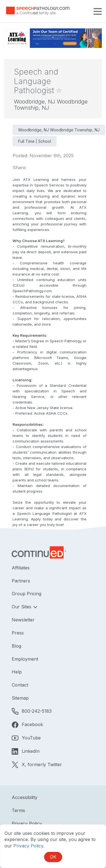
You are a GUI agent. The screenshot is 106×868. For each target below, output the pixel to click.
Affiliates (21, 568)
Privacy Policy (27, 823)
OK (53, 857)
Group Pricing (26, 594)
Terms (18, 810)
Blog (16, 646)
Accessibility (25, 797)
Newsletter (23, 620)
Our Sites (22, 607)
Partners (21, 581)
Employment (25, 659)
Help (17, 672)
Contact (20, 685)
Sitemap (20, 698)
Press (18, 633)
